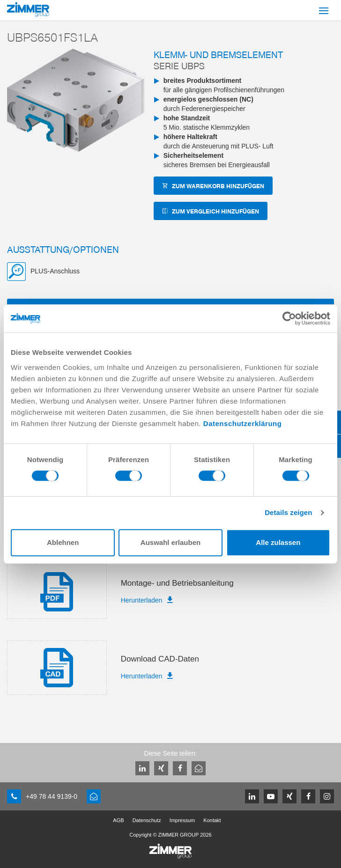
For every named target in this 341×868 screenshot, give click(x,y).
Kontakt (212, 820)
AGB (118, 820)
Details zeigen (288, 512)
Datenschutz (147, 820)
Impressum (182, 820)
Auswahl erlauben (170, 542)
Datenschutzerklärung (243, 423)
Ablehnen (63, 542)
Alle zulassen (278, 542)
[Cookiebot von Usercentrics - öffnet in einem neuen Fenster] (289, 318)
